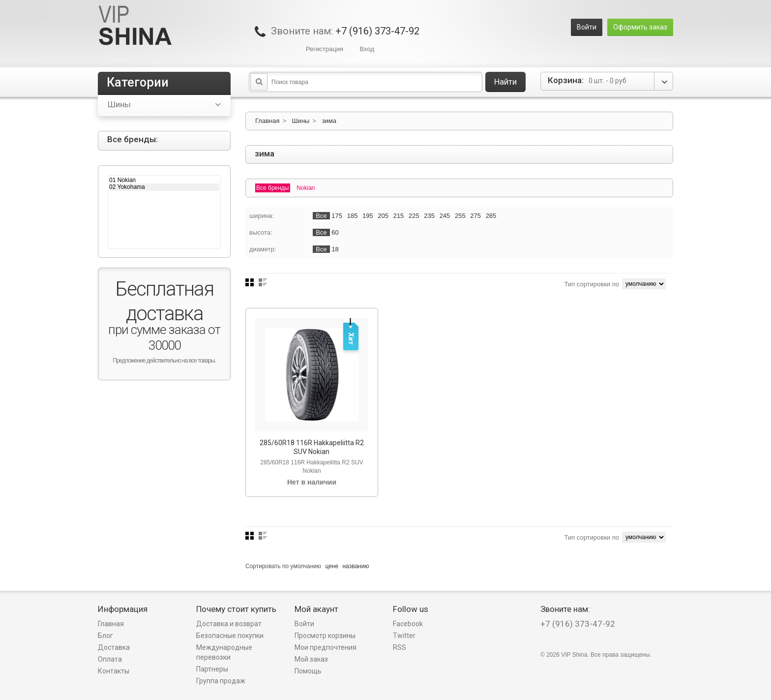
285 (491, 216)
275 (475, 216)
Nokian (306, 188)
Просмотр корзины (325, 636)
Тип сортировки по (592, 284)
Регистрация (325, 49)
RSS (400, 647)
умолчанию (306, 566)
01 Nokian (164, 180)
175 (337, 216)
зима (329, 121)
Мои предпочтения (326, 647)
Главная (267, 121)
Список (263, 282)
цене (332, 566)
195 (368, 216)
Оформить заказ (640, 27)
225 (414, 216)
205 (383, 216)
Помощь (308, 671)
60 (335, 232)
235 (429, 216)
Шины (301, 121)
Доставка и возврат (229, 624)
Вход (367, 49)
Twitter (404, 636)
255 (460, 216)
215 (399, 216)
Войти (587, 27)
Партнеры (212, 669)
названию (356, 566)
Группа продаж (221, 681)
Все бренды (273, 188)
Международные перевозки (224, 652)
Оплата (110, 659)
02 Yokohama (164, 187)
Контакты (114, 671)
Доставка (114, 647)
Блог (105, 636)
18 (335, 249)
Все (321, 216)
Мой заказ (311, 659)
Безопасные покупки (230, 636)
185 (353, 216)
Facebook (408, 624)
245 (445, 216)
